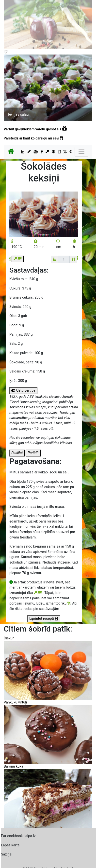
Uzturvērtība (23, 391)
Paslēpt (17, 453)
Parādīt (33, 453)
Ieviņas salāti (18, 115)
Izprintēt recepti (44, 619)
